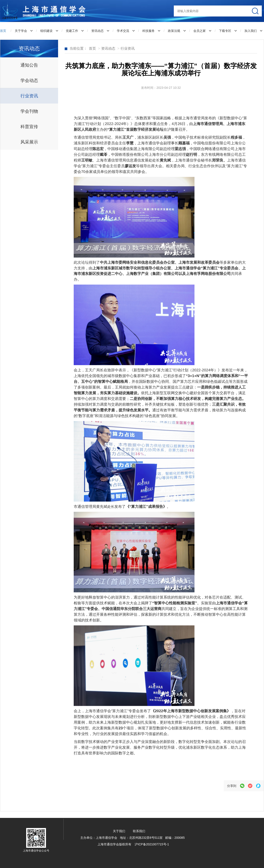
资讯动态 (108, 48)
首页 (3, 31)
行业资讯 (128, 48)
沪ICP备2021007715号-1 (152, 844)
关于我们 (119, 831)
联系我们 (139, 831)
